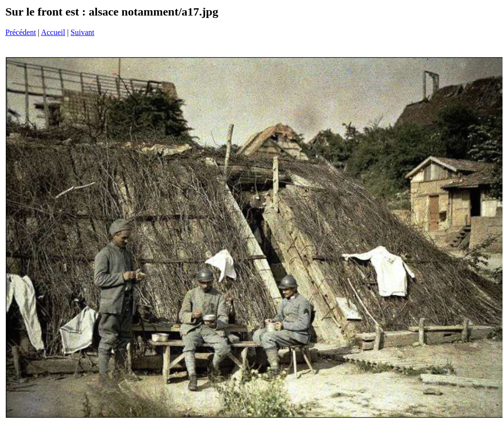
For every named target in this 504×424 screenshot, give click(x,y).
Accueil (53, 32)
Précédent (21, 32)
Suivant (82, 32)
